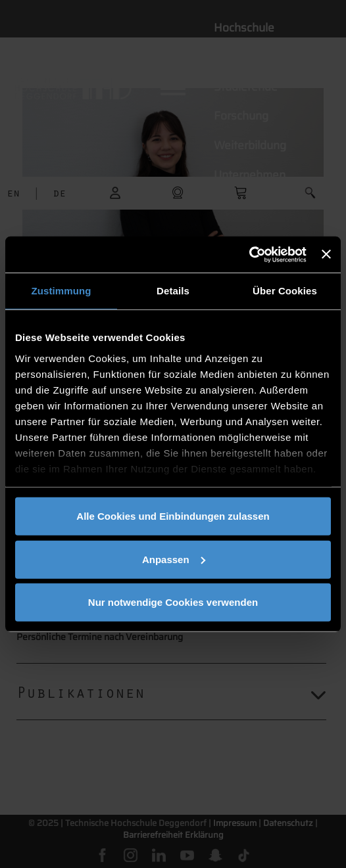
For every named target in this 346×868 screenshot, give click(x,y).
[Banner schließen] (326, 254)
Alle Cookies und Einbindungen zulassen (173, 516)
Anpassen (174, 559)
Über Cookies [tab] (285, 291)
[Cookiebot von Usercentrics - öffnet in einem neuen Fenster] (249, 254)
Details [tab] (173, 291)
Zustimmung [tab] (62, 291)
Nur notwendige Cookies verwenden (173, 602)
